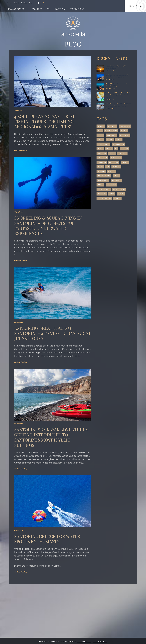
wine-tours (119, 158)
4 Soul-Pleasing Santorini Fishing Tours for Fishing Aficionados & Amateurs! (44, 121)
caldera (101, 185)
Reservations (77, 9)
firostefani (108, 176)
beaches (101, 140)
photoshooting (113, 185)
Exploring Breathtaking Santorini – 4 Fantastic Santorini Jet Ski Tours (43, 330)
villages (124, 144)
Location (60, 9)
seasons (114, 189)
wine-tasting (112, 140)
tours (114, 131)
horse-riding (102, 171)
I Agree (83, 641)
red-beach (107, 158)
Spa (49, 9)
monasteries (102, 194)
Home (9, 3)
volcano (117, 135)
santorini (101, 126)
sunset (100, 149)
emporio (110, 203)
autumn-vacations (104, 207)
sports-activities (104, 135)
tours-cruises (103, 131)
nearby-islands (103, 153)
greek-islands (103, 167)
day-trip (100, 162)
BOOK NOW (135, 6)
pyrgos (124, 171)
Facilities (37, 9)
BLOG (73, 44)
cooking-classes (104, 198)
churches (101, 180)
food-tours (118, 198)
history (100, 203)
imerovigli (120, 176)
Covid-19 (24, 3)
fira (99, 176)
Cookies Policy (99, 641)
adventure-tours (117, 194)
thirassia (114, 171)
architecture (124, 162)
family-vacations (112, 149)
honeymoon (116, 167)
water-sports (103, 144)
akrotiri (115, 144)
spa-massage (102, 189)
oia (99, 158)
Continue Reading (21, 150)
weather (118, 207)
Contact (16, 3)
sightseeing (113, 126)
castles (125, 153)
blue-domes (111, 162)
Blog (30, 3)
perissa (115, 153)
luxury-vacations (115, 180)
